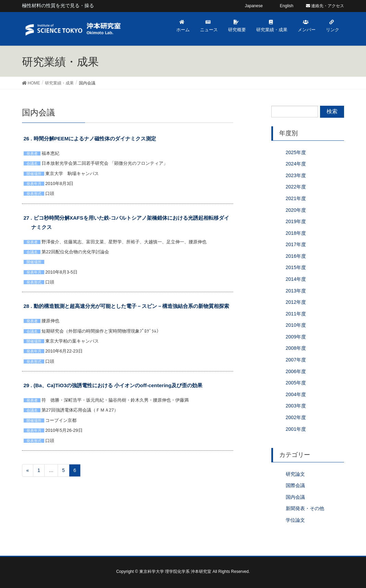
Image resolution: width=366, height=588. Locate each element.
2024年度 (296, 164)
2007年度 (296, 360)
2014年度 (296, 279)
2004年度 (296, 394)
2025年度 (296, 152)
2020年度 (296, 210)
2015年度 (296, 267)
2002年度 (296, 417)
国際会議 (295, 485)
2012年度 (296, 302)
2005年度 (296, 383)
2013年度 (296, 291)
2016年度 (296, 256)
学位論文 (295, 520)
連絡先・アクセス (325, 6)
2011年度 (296, 314)
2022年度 (296, 187)
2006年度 (296, 371)
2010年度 (296, 325)
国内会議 (295, 497)
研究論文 (295, 474)
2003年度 (296, 406)
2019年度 (296, 221)
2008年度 (296, 348)
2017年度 (296, 244)
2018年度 (296, 233)
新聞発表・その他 (305, 508)
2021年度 (296, 198)
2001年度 (296, 429)
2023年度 (296, 175)
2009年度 (296, 337)
